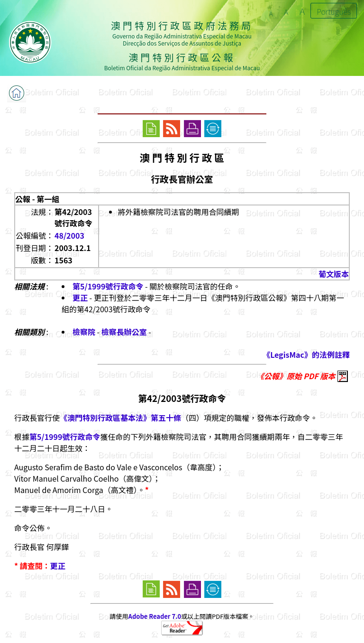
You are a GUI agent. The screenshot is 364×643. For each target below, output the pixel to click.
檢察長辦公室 (124, 332)
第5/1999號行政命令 (108, 286)
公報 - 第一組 (37, 199)
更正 (80, 298)
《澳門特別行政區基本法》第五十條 (120, 418)
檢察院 (84, 332)
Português (334, 11)
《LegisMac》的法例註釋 (306, 354)
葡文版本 (334, 274)
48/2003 (69, 235)
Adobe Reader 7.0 (155, 616)
